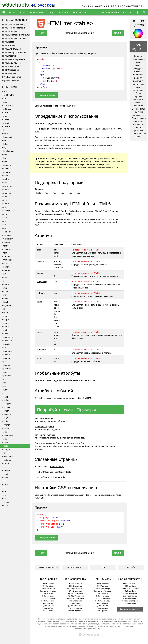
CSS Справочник (76, 586)
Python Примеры (103, 596)
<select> (6, 407)
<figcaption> (8, 239)
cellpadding (42, 282)
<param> (6, 365)
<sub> (5, 432)
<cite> (5, 176)
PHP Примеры (103, 603)
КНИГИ (127, 12)
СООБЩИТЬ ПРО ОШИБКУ (48, 567)
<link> (5, 313)
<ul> (4, 495)
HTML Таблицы (57, 467)
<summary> (8, 435)
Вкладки (138, 56)
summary (41, 350)
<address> (7, 109)
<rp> (4, 383)
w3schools (29, 5)
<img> (5, 288)
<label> (6, 302)
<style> (6, 428)
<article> (6, 119)
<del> (5, 200)
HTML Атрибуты (10, 31)
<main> (6, 316)
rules (39, 332)
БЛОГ (103, 567)
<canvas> (7, 165)
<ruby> (5, 390)
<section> (7, 404)
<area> (6, 116)
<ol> (4, 348)
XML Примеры (103, 611)
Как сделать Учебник (48, 591)
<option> (6, 355)
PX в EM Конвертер (12, 77)
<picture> (7, 369)
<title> (5, 477)
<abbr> (6, 102)
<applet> (6, 112)
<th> (4, 467)
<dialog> (6, 211)
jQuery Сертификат (130, 596)
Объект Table (65, 472)
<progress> (7, 376)
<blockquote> (8, 151)
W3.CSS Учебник (48, 598)
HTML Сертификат (130, 584)
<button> (6, 162)
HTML (13, 12)
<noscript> (7, 341)
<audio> (6, 126)
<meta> (6, 327)
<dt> (4, 225)
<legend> (7, 305)
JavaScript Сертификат (130, 589)
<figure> (6, 242)
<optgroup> (8, 351)
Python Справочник (76, 593)
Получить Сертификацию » (130, 609)
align (39, 250)
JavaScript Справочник (76, 589)
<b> (4, 130)
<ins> (5, 295)
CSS (23, 12)
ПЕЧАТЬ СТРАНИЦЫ (75, 567)
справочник (79, 33)
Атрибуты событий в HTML (79, 398)
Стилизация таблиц (58, 477)
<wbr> (5, 505)
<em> (5, 228)
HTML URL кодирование (14, 59)
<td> (4, 453)
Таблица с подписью (45, 427)
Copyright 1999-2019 (97, 626)
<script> (6, 400)
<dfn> (5, 207)
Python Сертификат (130, 593)
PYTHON (64, 12)
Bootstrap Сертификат (130, 601)
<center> (6, 172)
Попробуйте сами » (46, 95)
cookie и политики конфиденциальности (73, 626)
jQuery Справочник (76, 606)
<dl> (4, 221)
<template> (7, 456)
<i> (4, 281)
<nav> (5, 334)
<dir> (5, 214)
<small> (6, 411)
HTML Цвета (8, 42)
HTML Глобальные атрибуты (16, 35)
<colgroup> (7, 186)
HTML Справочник (76, 584)
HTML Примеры (103, 584)
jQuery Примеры (103, 606)
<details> (6, 204)
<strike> (6, 421)
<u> (4, 491)
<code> (6, 179)
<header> (7, 270)
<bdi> (5, 140)
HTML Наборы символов (14, 52)
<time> (5, 474)
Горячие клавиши (11, 80)
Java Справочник (76, 608)
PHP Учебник (48, 603)
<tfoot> (5, 463)
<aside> (6, 123)
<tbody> (6, 449)
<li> (4, 309)
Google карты (138, 109)
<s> (4, 393)
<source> (7, 414)
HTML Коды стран (11, 66)
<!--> (4, 91)
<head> (6, 267)
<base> (6, 133)
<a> (4, 98)
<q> (4, 379)
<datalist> (7, 193)
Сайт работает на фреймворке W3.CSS (89, 629)
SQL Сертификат (130, 591)
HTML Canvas (9, 45)
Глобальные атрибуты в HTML (81, 380)
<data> (5, 190)
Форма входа (138, 99)
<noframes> (8, 337)
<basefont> (7, 137)
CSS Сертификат (130, 586)
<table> (6, 446)
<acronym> (7, 105)
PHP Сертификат (130, 598)
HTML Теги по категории (14, 28)
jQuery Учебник (48, 606)
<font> (5, 246)
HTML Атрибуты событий (14, 38)
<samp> (6, 397)
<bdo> (5, 144)
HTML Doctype (9, 56)
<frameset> (7, 260)
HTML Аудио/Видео (12, 49)
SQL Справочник (76, 591)
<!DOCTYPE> (9, 95)
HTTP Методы (9, 73)
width (39, 358)
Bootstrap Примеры (103, 601)
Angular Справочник (76, 611)
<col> (5, 183)
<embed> (7, 232)
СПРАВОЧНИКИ (108, 12)
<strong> (6, 425)
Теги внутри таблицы (45, 435)
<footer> (6, 249)
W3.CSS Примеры (103, 598)
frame (40, 302)
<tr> (4, 481)
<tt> (4, 488)
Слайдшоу (138, 124)
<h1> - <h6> (8, 263)
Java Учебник (48, 608)
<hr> (4, 274)
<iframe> (6, 284)
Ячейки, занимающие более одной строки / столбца (60, 443)
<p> (4, 362)
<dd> (5, 197)
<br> (4, 158)
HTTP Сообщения (11, 70)
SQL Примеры (103, 593)
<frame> (6, 256)
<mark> (6, 323)
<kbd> (5, 298)
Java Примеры (103, 608)
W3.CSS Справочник (76, 596)
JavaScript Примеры (103, 589)
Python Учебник (48, 596)
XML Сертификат (130, 603)
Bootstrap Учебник (48, 601)
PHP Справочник (76, 601)
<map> (5, 320)
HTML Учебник (48, 584)
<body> (6, 154)
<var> (5, 498)
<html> (5, 277)
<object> (6, 344)
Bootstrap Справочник (76, 598)
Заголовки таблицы (44, 418)
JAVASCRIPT (37, 12)
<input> (6, 291)
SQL (52, 12)
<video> (6, 502)
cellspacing (42, 293)
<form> (6, 253)
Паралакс (138, 96)
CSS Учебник (48, 586)
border (40, 273)
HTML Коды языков (11, 63)
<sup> (5, 439)
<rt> (4, 386)
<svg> (5, 442)
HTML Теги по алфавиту (14, 24)
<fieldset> (7, 235)
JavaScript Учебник (48, 589)
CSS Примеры (103, 586)
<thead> (6, 470)
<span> (6, 418)
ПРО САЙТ (131, 567)
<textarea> (7, 460)
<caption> (7, 169)
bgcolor (40, 261)
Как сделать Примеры (103, 591)
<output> (6, 358)
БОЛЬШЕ (80, 12)
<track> (6, 484)
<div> (5, 218)
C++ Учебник (48, 611)
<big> (5, 147)
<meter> (6, 330)
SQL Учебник (48, 593)
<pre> (5, 372)
